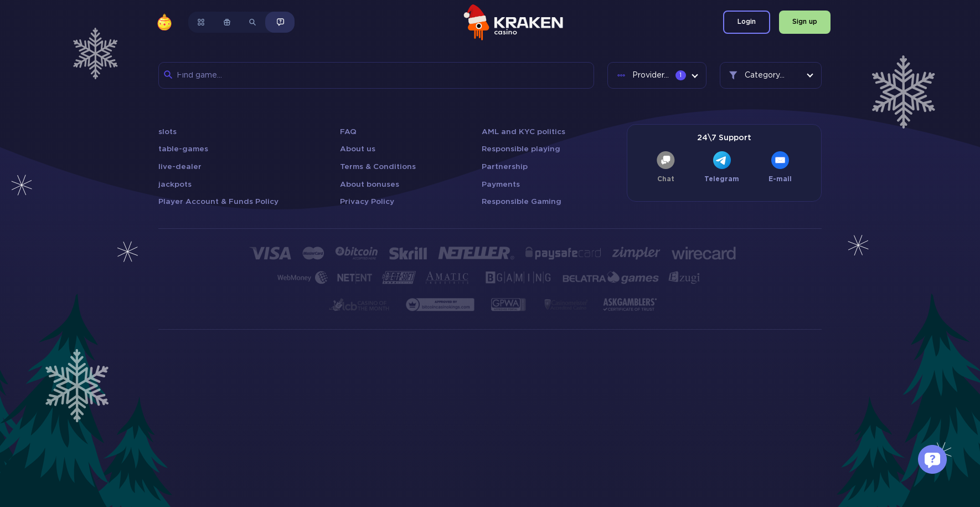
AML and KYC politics (523, 132)
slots (167, 132)
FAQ (348, 132)
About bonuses (370, 185)
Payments (501, 185)
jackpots (175, 185)
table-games (183, 149)
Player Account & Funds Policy (218, 202)
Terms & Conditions (378, 167)
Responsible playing (521, 149)
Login (747, 22)
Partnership (505, 167)
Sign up (805, 22)
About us (358, 149)
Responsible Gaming (522, 202)
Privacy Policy (367, 202)
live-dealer (180, 167)
